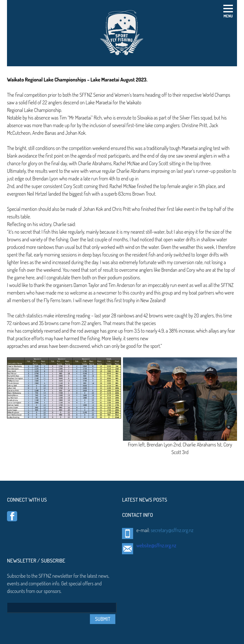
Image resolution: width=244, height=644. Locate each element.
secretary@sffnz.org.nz (172, 530)
